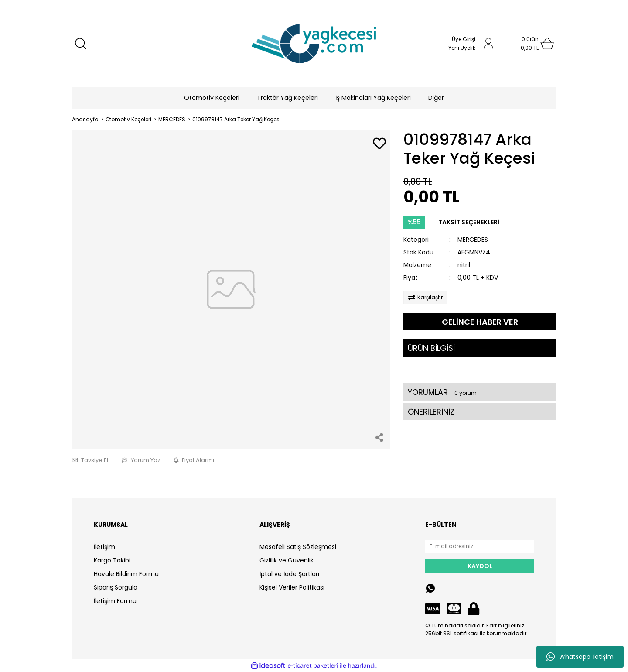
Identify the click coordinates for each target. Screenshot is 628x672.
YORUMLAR (442, 392)
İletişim (104, 547)
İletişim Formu (115, 601)
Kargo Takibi (112, 560)
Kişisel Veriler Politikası (292, 587)
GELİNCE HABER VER (480, 322)
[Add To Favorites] (379, 144)
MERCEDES (473, 240)
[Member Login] (488, 44)
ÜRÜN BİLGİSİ (431, 348)
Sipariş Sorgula (116, 587)
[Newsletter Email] (480, 546)
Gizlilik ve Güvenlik (287, 560)
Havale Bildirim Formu (126, 574)
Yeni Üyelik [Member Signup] (462, 48)
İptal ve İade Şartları (289, 574)
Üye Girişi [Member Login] (464, 39)
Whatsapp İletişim (580, 657)
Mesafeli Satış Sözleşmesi (298, 547)
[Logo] (314, 44)
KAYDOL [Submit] (480, 566)
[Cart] (530, 44)
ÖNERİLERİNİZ (431, 412)
